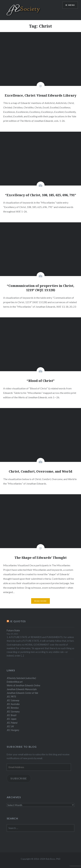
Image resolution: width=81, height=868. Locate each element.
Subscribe (19, 778)
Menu (71, 5)
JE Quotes (18, 621)
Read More (41, 601)
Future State (13, 630)
